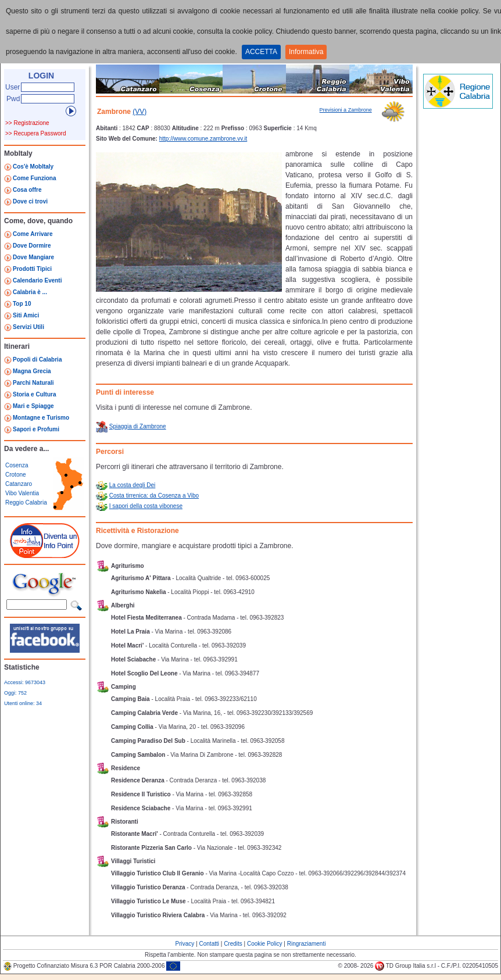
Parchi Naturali (33, 383)
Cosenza (17, 465)
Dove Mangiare (33, 257)
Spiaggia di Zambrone (138, 426)
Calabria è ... (30, 292)
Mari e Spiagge (33, 406)
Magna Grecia (32, 371)
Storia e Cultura (34, 394)
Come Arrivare (33, 234)
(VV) (139, 112)
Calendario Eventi (37, 280)
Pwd (13, 99)
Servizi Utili (28, 327)
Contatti (209, 944)
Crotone (16, 475)
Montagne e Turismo (41, 418)
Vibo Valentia (22, 493)
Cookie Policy (265, 944)
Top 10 (22, 304)
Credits (233, 944)
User (12, 87)
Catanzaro (19, 484)
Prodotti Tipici (32, 269)
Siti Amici (26, 315)
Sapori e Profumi (36, 429)
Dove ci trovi (30, 201)
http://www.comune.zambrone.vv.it (203, 139)
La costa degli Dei (133, 485)
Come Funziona (34, 178)
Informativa (306, 52)
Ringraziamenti (307, 944)
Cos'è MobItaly (33, 167)
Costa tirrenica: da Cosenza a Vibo (154, 496)
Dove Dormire (32, 246)
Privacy (185, 944)
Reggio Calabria (26, 502)
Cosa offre (27, 190)
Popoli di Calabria (37, 360)
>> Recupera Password (36, 133)
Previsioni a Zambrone (346, 110)
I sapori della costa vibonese (146, 506)
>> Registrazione (27, 123)
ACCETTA (261, 52)
